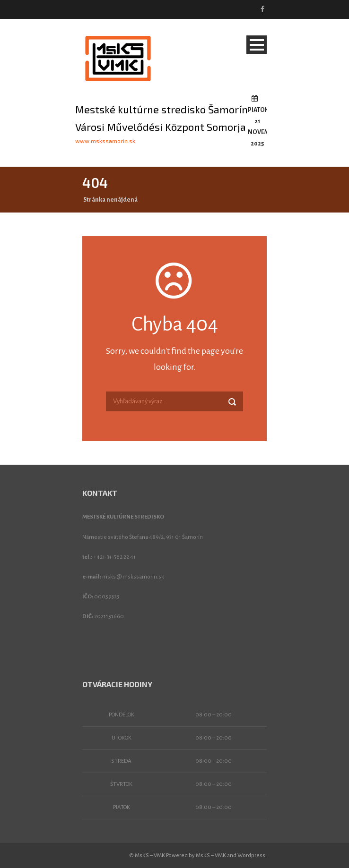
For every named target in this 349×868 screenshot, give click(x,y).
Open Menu (257, 45)
